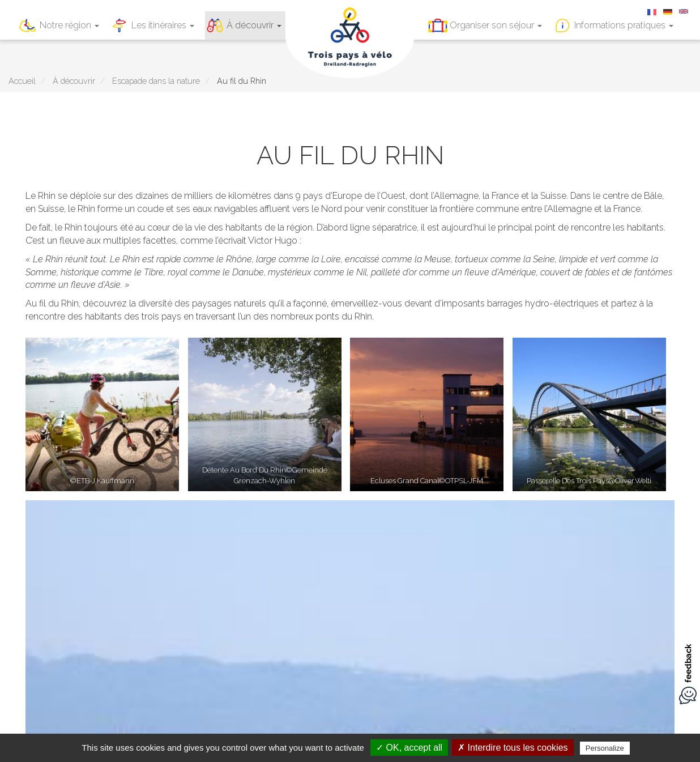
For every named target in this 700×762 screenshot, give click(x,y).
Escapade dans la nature (156, 81)
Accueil (22, 81)
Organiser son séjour (496, 25)
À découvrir (254, 25)
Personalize (605, 748)
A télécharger (295, 659)
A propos (391, 659)
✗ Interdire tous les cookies (513, 748)
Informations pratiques (624, 25)
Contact (347, 659)
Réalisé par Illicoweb (465, 659)
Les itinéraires (163, 25)
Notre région (69, 25)
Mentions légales (225, 659)
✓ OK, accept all (409, 748)
